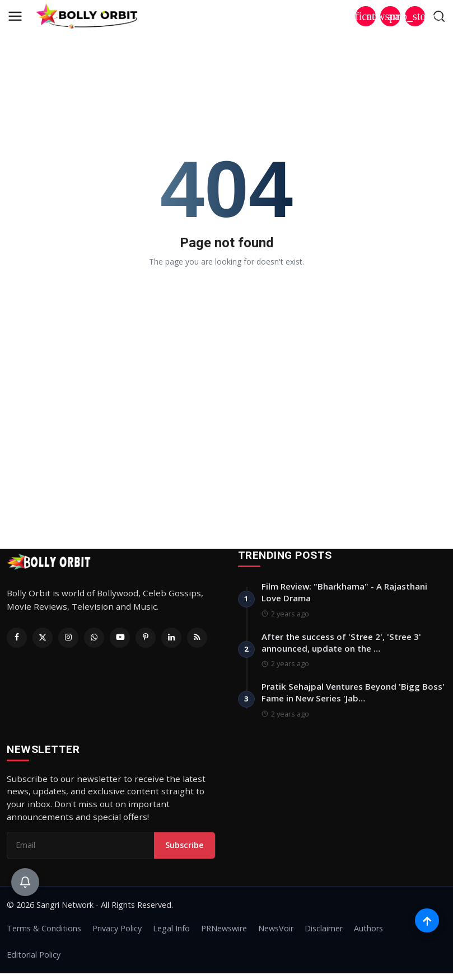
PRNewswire (224, 935)
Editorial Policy (34, 961)
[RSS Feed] (197, 638)
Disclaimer (324, 935)
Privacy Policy (117, 935)
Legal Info (171, 935)
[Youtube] (120, 638)
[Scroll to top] (426, 917)
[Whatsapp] (94, 638)
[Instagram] (68, 638)
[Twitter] (43, 638)
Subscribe (185, 851)
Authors (368, 935)
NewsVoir (276, 935)
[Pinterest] (146, 638)
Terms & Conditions (44, 935)
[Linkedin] (171, 638)
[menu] (15, 16)
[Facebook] (17, 638)
